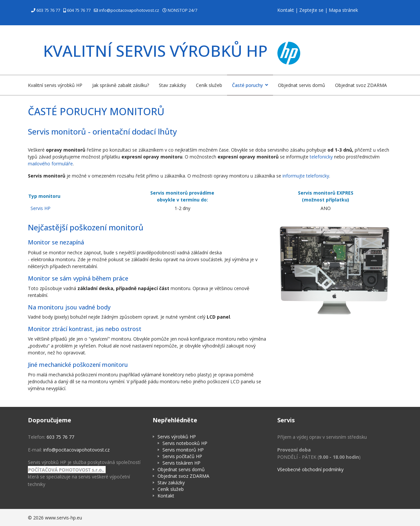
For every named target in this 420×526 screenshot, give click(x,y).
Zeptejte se (311, 10)
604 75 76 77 (79, 10)
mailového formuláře (50, 164)
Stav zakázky (172, 85)
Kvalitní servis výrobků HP (55, 85)
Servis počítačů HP (182, 456)
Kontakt (286, 10)
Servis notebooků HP (185, 443)
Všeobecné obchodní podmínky (310, 469)
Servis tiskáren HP (181, 463)
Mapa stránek (343, 10)
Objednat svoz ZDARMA (361, 85)
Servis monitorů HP (183, 450)
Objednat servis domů (302, 85)
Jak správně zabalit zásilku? (121, 85)
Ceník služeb (209, 85)
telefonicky (321, 157)
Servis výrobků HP (177, 437)
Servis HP (41, 208)
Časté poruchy (247, 85)
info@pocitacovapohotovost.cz (129, 10)
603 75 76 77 (48, 10)
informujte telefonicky (306, 176)
